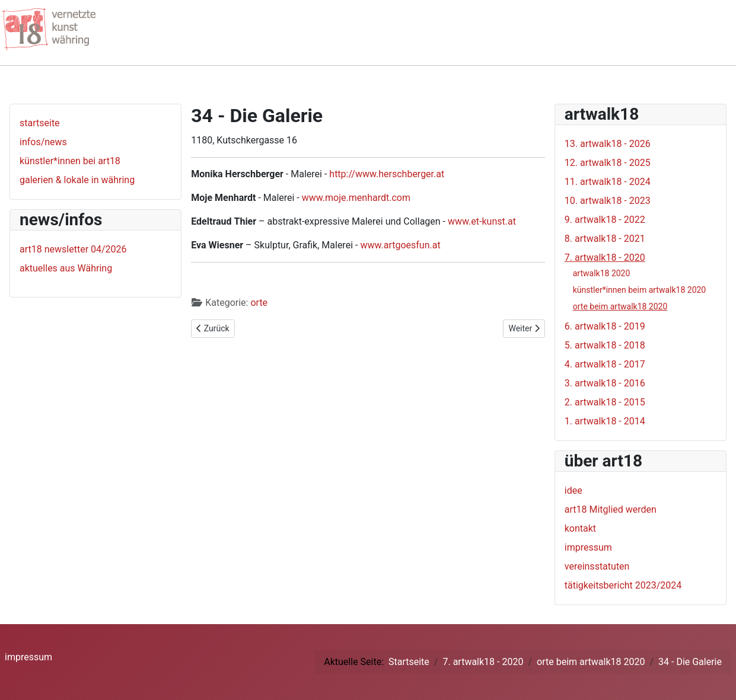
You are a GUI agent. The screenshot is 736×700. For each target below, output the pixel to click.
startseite (40, 123)
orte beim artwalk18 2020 (620, 306)
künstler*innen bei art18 (70, 161)
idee (573, 490)
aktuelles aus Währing (66, 268)
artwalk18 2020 (602, 273)
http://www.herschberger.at (387, 174)
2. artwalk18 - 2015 (605, 402)
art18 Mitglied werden (611, 509)
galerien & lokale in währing (77, 180)
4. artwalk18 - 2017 (605, 364)
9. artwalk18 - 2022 (605, 220)
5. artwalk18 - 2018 (605, 345)
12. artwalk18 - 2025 (608, 163)
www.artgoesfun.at (400, 245)
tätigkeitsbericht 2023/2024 (623, 585)
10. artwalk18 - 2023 (608, 201)
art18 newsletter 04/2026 (73, 249)
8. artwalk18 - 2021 (605, 239)
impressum (588, 547)
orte (259, 303)
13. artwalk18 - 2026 (608, 144)
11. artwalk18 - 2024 (608, 182)
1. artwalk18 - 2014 (605, 421)
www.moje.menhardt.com (356, 198)
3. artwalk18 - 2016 (605, 383)
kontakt (580, 528)
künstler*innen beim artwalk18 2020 (640, 290)
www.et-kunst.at (482, 221)
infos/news (43, 142)
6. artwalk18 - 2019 (605, 326)
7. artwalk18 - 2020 (605, 258)
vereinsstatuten (597, 566)
